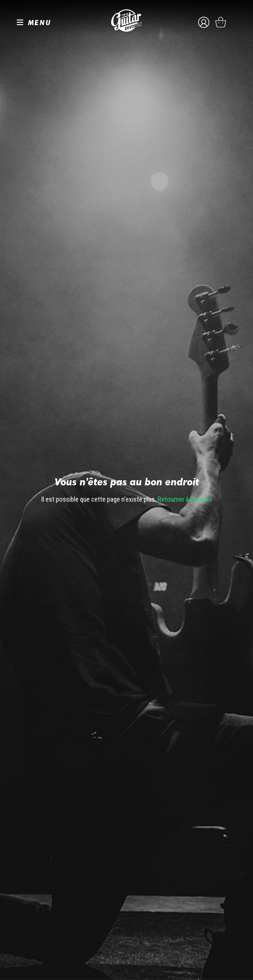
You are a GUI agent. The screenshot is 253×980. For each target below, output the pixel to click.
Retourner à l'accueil (185, 499)
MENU (40, 22)
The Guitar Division (126, 20)
